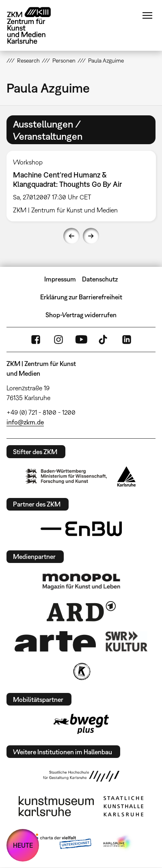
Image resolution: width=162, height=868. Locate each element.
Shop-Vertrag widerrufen (81, 315)
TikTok (104, 340)
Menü (147, 15)
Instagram (58, 340)
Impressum (60, 279)
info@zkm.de (25, 422)
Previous (71, 236)
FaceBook (36, 340)
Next (91, 236)
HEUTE (23, 845)
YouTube (81, 340)
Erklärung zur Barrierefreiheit (81, 297)
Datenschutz (100, 279)
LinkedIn (127, 340)
